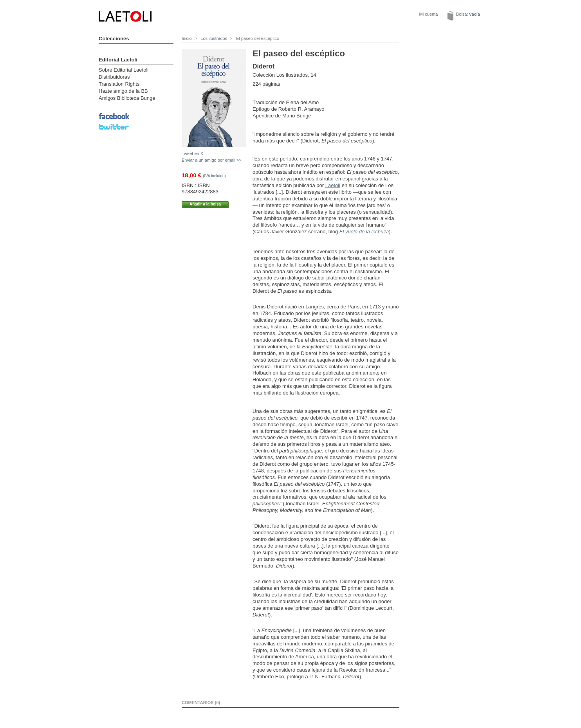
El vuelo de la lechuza (364, 232)
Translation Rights (119, 84)
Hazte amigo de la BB (123, 91)
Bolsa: (468, 14)
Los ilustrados (213, 38)
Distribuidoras (114, 77)
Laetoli (333, 185)
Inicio (187, 38)
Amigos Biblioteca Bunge (127, 98)
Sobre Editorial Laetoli (124, 70)
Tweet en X (192, 153)
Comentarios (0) (201, 703)
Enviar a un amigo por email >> (212, 160)
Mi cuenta (429, 14)
